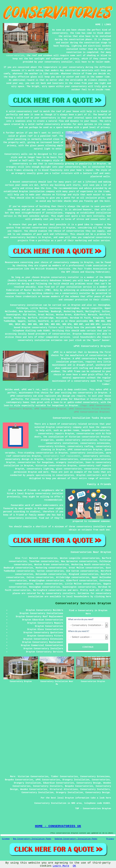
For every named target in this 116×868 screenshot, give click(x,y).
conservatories (15, 55)
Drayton (76, 305)
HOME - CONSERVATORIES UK (58, 826)
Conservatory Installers (48, 786)
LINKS (108, 25)
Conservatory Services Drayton (83, 603)
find (24, 558)
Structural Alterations (64, 789)
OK (74, 866)
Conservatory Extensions (95, 777)
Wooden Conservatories (34, 789)
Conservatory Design (89, 783)
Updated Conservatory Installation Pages (76, 839)
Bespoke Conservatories (19, 780)
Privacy (110, 839)
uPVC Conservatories (48, 780)
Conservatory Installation (38, 793)
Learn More (61, 866)
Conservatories (101, 780)
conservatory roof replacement (62, 456)
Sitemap (6, 839)
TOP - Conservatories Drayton (93, 809)
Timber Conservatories (64, 777)
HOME (98, 25)
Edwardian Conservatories (59, 783)
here (108, 597)
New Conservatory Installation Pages (32, 839)
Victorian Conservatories (33, 777)
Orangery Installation (76, 780)
